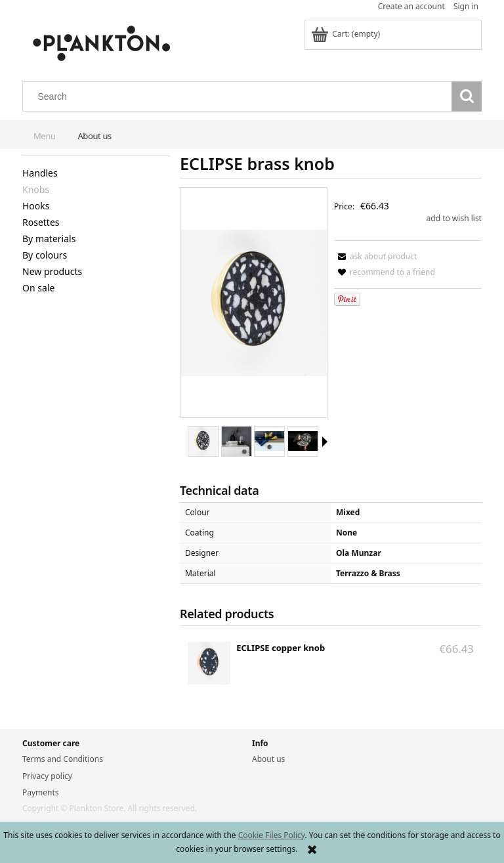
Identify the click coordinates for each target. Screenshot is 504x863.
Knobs (36, 189)
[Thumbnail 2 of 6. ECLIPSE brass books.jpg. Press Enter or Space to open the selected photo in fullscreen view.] (237, 441)
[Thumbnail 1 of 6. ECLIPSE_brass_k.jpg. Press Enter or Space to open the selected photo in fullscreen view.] (203, 441)
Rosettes (41, 222)
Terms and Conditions (63, 759)
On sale (38, 288)
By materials (49, 239)
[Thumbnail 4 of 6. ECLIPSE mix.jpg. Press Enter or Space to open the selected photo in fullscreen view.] (303, 441)
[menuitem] (44, 133)
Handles (40, 173)
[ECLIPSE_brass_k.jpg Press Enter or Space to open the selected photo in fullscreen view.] (254, 303)
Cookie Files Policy (272, 835)
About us (268, 759)
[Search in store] (240, 96)
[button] (325, 442)
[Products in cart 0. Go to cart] (346, 34)
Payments (41, 792)
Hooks (36, 206)
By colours (45, 255)
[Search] (467, 96)
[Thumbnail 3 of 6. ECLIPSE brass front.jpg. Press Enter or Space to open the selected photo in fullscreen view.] (269, 441)
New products (52, 271)
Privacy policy (47, 776)
